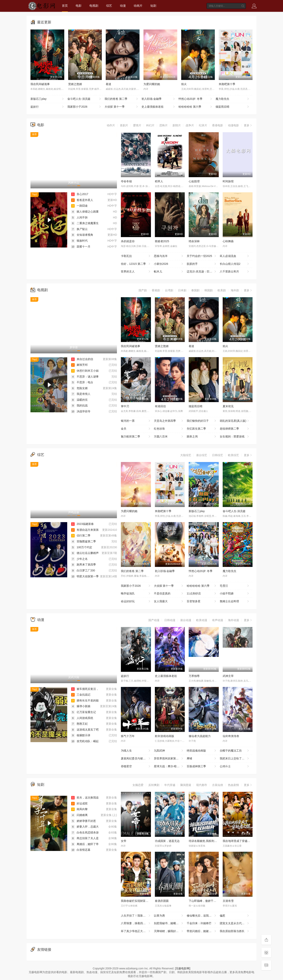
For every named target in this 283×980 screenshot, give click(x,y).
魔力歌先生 (233, 99)
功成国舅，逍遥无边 (167, 841)
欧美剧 (222, 290)
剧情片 (177, 125)
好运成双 (79, 803)
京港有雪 (228, 901)
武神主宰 (228, 676)
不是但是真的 (169, 594)
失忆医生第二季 (202, 429)
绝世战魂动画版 (202, 751)
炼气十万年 (128, 736)
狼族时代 (79, 241)
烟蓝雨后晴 (233, 107)
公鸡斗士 (235, 766)
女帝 (124, 841)
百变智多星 (202, 601)
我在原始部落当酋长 (235, 931)
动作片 (111, 125)
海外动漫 (233, 620)
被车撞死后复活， (85, 689)
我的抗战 (79, 405)
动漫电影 (233, 125)
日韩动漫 (170, 620)
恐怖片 (164, 125)
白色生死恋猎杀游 (85, 832)
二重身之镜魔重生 (85, 223)
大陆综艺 (186, 455)
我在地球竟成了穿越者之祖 (239, 841)
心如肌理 (194, 181)
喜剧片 (124, 125)
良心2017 (80, 194)
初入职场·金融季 (158, 99)
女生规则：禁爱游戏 (235, 437)
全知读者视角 (82, 235)
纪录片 (203, 125)
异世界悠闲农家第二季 (169, 759)
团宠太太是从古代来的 (235, 923)
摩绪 (202, 759)
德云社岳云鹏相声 (85, 553)
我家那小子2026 (84, 107)
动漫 (123, 6)
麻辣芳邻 (79, 365)
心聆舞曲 (228, 241)
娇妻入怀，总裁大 (85, 827)
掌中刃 (125, 406)
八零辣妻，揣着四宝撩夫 (136, 923)
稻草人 (159, 181)
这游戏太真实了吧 (85, 730)
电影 (79, 6)
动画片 (138, 6)
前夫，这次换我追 (85, 798)
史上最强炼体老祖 (158, 107)
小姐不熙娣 (235, 594)
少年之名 (79, 559)
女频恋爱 (138, 785)
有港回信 (160, 406)
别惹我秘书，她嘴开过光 (169, 923)
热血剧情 (233, 785)
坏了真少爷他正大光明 (136, 931)
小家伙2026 (169, 264)
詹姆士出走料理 (235, 601)
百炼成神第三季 (202, 766)
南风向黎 (79, 809)
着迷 (108, 84)
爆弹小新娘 (81, 706)
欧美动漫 (202, 620)
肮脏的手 (202, 264)
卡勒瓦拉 (136, 256)
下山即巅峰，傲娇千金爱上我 (207, 901)
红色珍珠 (169, 429)
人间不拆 (79, 217)
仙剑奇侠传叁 (231, 736)
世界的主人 (136, 272)
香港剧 (156, 290)
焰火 (184, 84)
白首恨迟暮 (81, 850)
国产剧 (143, 290)
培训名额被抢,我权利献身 (204, 841)
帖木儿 (169, 272)
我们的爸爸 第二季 (122, 99)
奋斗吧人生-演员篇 (84, 99)
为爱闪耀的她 (152, 84)
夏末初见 (228, 406)
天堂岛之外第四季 (169, 421)
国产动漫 (154, 620)
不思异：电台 (82, 382)
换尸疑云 (79, 229)
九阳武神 (169, 751)
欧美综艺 (233, 455)
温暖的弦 (79, 400)
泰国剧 (195, 290)
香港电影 (218, 125)
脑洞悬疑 (186, 785)
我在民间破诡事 (40, 84)
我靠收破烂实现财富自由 (136, 901)
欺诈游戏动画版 (164, 736)
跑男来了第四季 (84, 565)
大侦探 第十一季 (122, 107)
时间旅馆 (228, 181)
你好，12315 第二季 (136, 264)
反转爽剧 (154, 785)
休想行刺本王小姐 (85, 371)
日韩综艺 (218, 455)
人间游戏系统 (82, 718)
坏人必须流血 (235, 256)
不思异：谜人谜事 (85, 377)
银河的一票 (136, 421)
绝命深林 (194, 241)
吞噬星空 (136, 766)
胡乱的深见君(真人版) (235, 421)
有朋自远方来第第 (85, 530)
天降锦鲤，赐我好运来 (169, 931)
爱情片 (137, 125)
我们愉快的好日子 (202, 421)
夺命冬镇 (126, 181)
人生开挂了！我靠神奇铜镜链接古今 (137, 916)
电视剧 (94, 6)
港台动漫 (186, 620)
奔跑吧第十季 (227, 84)
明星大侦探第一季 (85, 576)
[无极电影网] (183, 968)
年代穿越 (170, 785)
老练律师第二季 (235, 429)
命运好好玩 (136, 601)
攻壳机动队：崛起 (85, 741)
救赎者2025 (162, 241)
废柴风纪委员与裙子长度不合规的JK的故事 (137, 759)
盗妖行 (47, 107)
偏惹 (235, 916)
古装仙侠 (218, 785)
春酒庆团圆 (162, 901)
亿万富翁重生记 (84, 712)
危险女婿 (79, 388)
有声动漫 (218, 620)
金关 (136, 429)
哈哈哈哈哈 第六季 (195, 107)
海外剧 (235, 290)
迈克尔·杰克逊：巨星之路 (202, 272)
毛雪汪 (235, 586)
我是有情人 (81, 394)
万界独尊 (194, 676)
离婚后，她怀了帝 (85, 844)
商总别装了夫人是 (85, 838)
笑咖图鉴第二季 (84, 541)
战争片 (190, 125)
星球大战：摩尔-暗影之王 (170, 766)
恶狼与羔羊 (169, 256)
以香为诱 (169, 916)
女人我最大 (169, 601)
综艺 (109, 6)
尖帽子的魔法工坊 (235, 751)
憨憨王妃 (79, 724)
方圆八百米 (169, 437)
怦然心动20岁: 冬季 (195, 99)
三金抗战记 (81, 695)
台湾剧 (169, 290)
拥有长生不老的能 (85, 700)
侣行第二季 (81, 535)
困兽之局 (202, 437)
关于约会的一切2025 (202, 256)
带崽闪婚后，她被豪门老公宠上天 (203, 931)
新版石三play (47, 99)
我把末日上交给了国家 (235, 759)
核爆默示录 (81, 735)
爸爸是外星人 (82, 200)
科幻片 (150, 125)
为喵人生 (136, 751)
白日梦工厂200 (83, 570)
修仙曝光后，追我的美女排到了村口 (203, 916)
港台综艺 (202, 455)
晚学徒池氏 (136, 594)
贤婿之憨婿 (75, 84)
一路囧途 (79, 206)
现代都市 (202, 785)
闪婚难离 (79, 815)
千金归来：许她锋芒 (202, 923)
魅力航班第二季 (136, 437)
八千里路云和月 (235, 272)
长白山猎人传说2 (235, 264)
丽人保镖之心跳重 (85, 212)
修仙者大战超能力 (200, 736)
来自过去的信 (82, 359)
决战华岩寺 (81, 411)
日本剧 (182, 290)
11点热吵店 (202, 594)
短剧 (153, 6)
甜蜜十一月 (81, 247)
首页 (65, 6)
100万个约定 (82, 547)
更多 (248, 125)
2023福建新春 (82, 524)
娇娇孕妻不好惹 (84, 821)
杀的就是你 (128, 241)
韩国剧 (209, 290)
